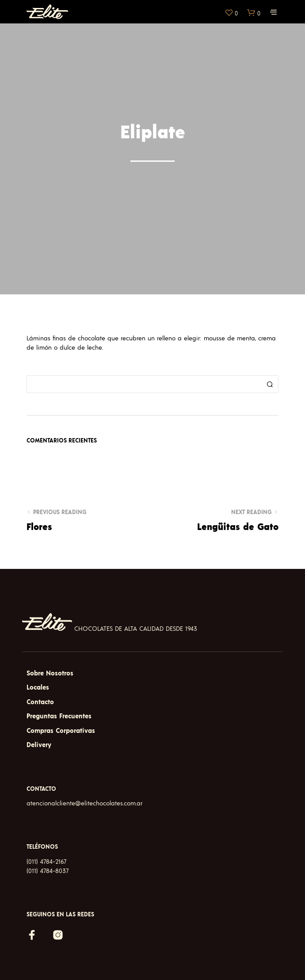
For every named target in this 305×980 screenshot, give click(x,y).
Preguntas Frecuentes (59, 716)
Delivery (39, 745)
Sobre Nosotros (50, 673)
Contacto (40, 702)
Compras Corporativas (61, 731)
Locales (38, 688)
